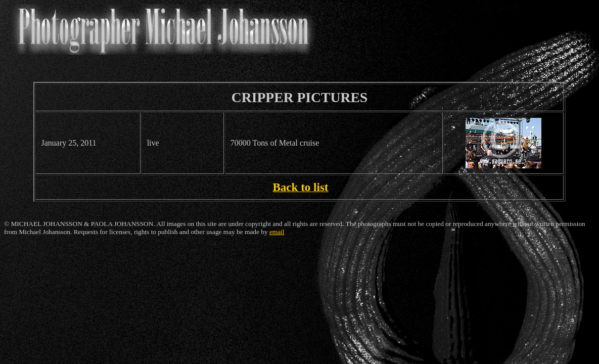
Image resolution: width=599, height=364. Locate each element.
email (277, 232)
